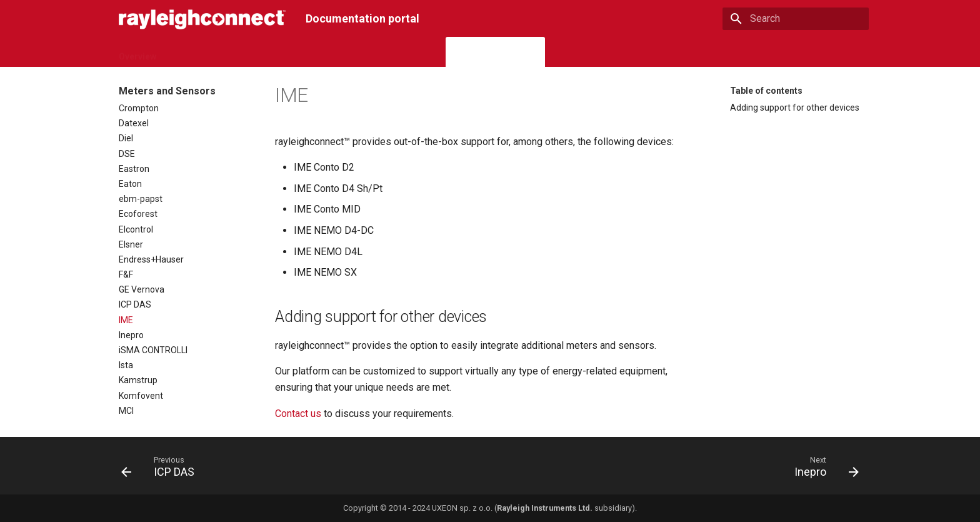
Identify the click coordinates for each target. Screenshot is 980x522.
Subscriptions (280, 53)
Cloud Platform (203, 53)
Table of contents (766, 91)
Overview (137, 53)
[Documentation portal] (202, 18)
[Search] (796, 19)
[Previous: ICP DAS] (162, 469)
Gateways (344, 53)
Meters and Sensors (495, 53)
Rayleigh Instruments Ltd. (545, 508)
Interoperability (584, 53)
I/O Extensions (408, 53)
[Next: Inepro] (822, 469)
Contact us (298, 414)
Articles (647, 53)
